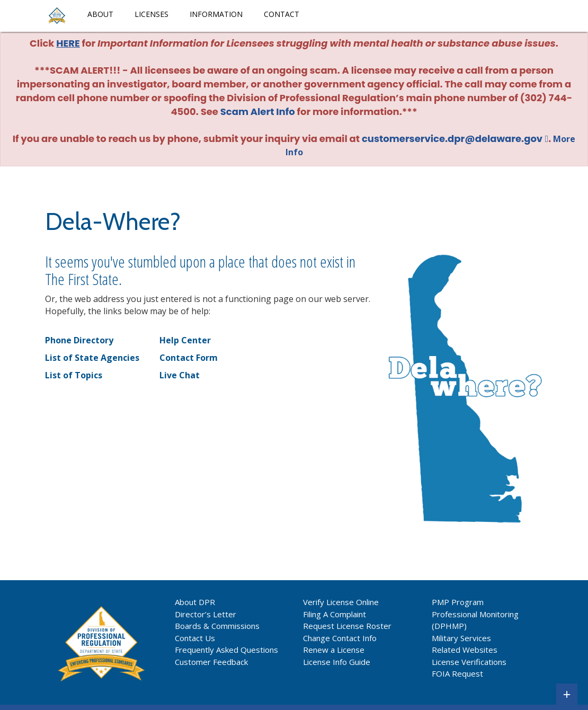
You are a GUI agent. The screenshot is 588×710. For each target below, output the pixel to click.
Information (216, 14)
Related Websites (465, 650)
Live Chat (180, 375)
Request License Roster (347, 626)
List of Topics (74, 375)
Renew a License (334, 650)
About (100, 14)
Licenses (152, 14)
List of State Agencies (92, 358)
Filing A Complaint (335, 614)
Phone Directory (79, 340)
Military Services (461, 638)
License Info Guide (337, 662)
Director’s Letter (206, 614)
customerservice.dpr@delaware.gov (452, 139)
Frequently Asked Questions (226, 650)
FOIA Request (457, 673)
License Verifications (469, 662)
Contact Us (195, 638)
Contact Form (189, 358)
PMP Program (458, 602)
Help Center (185, 340)
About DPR (195, 602)
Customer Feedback (211, 662)
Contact (282, 14)
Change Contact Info (340, 638)
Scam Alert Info (258, 112)
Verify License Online (341, 602)
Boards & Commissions (217, 626)
